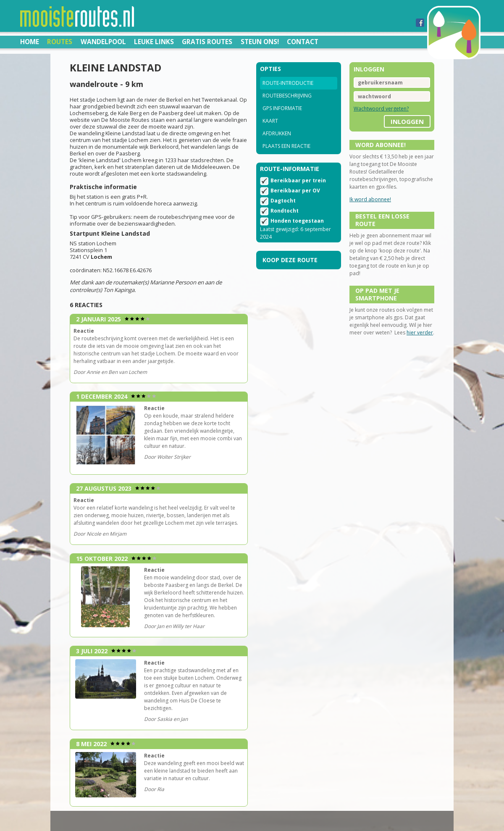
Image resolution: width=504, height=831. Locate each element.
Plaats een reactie (286, 146)
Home (30, 42)
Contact (303, 42)
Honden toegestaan (297, 221)
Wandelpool (103, 42)
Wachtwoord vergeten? (381, 109)
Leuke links (154, 42)
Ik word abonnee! (370, 199)
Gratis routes (207, 42)
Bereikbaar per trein (298, 180)
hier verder (420, 333)
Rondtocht (285, 211)
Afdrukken (277, 133)
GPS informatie (282, 108)
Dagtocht (283, 201)
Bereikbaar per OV (295, 191)
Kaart (270, 121)
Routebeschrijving (287, 96)
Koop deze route (290, 260)
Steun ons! (260, 42)
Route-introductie (288, 83)
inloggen (407, 121)
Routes (60, 42)
